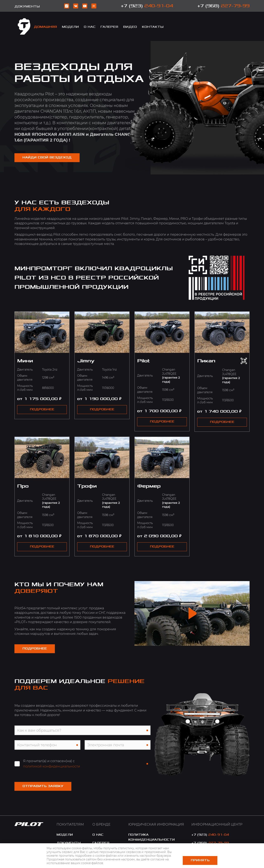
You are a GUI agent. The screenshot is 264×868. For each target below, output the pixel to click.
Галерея (109, 27)
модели (70, 27)
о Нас (90, 27)
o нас (98, 835)
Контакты (153, 27)
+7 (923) (147, 6)
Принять (200, 860)
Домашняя (45, 27)
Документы (27, 6)
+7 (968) (223, 6)
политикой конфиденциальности (52, 767)
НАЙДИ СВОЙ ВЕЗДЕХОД (47, 157)
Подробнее (35, 649)
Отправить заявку (43, 787)
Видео (130, 27)
